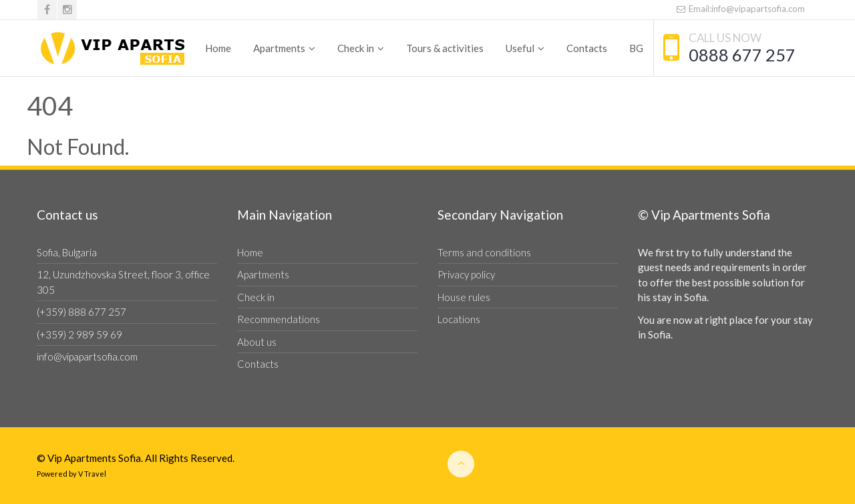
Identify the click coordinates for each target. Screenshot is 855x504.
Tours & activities (445, 48)
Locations (459, 319)
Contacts (587, 48)
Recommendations (279, 319)
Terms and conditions (484, 252)
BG (636, 48)
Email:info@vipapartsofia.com (740, 9)
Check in (356, 48)
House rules (464, 297)
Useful (520, 48)
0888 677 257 (742, 55)
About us (257, 342)
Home (218, 48)
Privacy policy (466, 274)
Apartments (279, 48)
